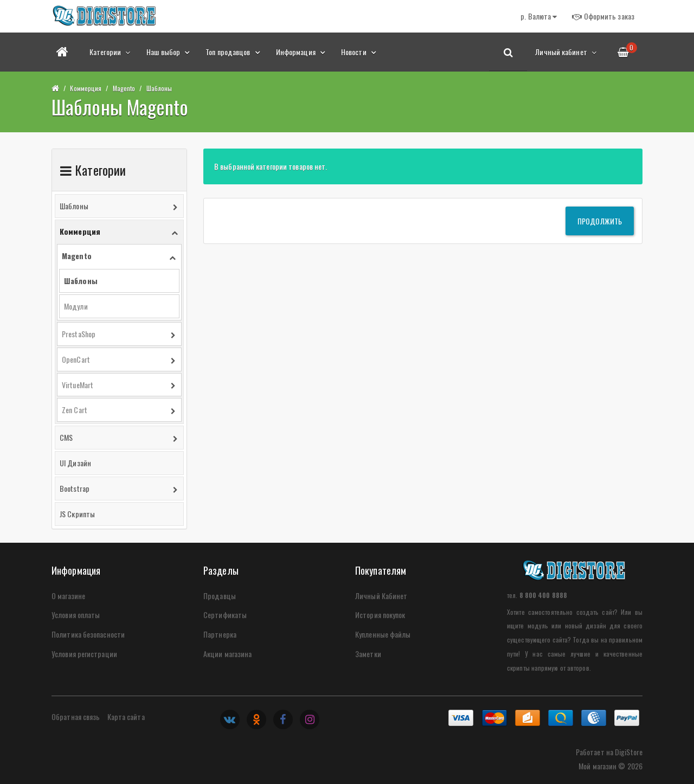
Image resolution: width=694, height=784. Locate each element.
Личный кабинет (566, 52)
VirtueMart (78, 385)
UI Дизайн (75, 463)
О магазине (68, 596)
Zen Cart (75, 410)
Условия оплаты (76, 615)
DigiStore (629, 752)
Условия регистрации (84, 654)
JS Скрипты (77, 514)
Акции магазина (227, 654)
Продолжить (600, 221)
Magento (124, 88)
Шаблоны (159, 88)
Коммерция (86, 88)
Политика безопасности (88, 634)
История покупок (380, 615)
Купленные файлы (383, 634)
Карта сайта (126, 716)
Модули (76, 306)
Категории (110, 52)
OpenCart (76, 359)
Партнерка (220, 634)
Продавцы (220, 596)
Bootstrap (75, 488)
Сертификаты (225, 615)
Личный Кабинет (381, 596)
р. (539, 16)
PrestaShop (79, 334)
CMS (66, 437)
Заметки (368, 654)
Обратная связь (76, 716)
